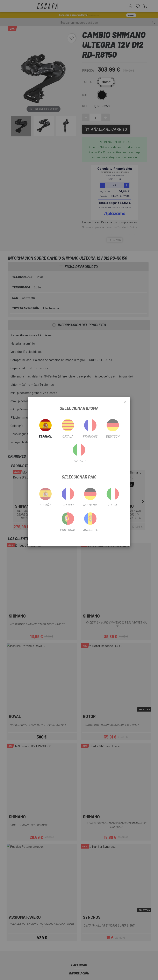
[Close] (125, 403)
